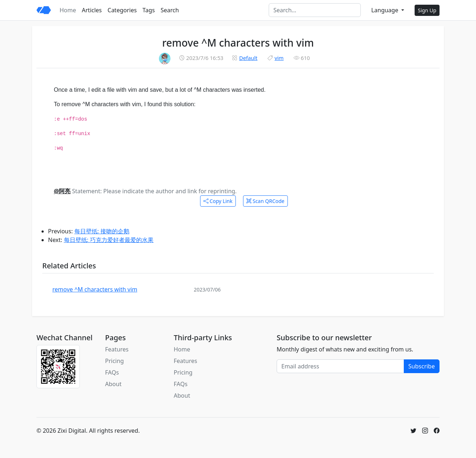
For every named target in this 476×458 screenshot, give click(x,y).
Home (68, 10)
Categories (122, 10)
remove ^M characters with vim (95, 289)
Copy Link (218, 201)
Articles (92, 10)
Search (170, 10)
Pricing (114, 361)
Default (248, 58)
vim (279, 58)
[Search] (315, 10)
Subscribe (422, 366)
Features (117, 349)
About (113, 384)
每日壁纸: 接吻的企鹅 (102, 231)
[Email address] (340, 366)
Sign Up (427, 10)
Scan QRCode (265, 201)
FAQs (112, 372)
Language (386, 10)
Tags (149, 10)
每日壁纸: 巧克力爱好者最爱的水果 (109, 240)
